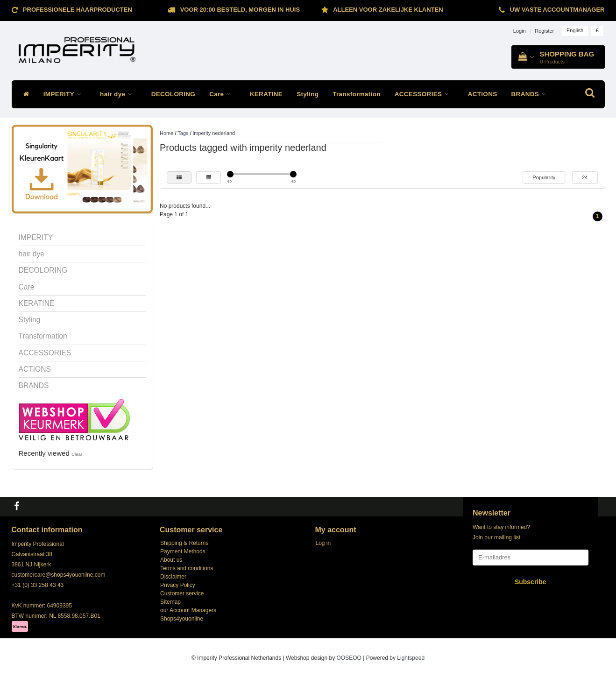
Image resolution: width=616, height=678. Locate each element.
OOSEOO (349, 658)
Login (520, 31)
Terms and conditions (187, 568)
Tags (183, 133)
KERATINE (266, 94)
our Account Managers (188, 610)
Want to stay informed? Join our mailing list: (501, 532)
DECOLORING (173, 94)
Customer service (182, 593)
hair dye (119, 94)
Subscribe (531, 582)
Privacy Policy (178, 585)
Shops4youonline (182, 619)
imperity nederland (214, 133)
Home (166, 133)
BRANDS (531, 94)
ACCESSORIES (424, 94)
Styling (308, 94)
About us (171, 560)
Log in (323, 543)
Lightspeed (411, 658)
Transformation (356, 94)
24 (585, 177)
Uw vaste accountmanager (557, 10)
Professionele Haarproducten (78, 10)
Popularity (544, 177)
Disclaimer (173, 577)
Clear (77, 454)
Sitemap (170, 602)
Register (544, 31)
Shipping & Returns (184, 543)
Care (223, 94)
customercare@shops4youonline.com (59, 575)
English (575, 30)
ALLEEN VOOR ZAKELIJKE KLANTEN (388, 10)
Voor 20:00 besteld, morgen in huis (240, 10)
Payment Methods (183, 551)
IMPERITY (65, 94)
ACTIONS (483, 94)
